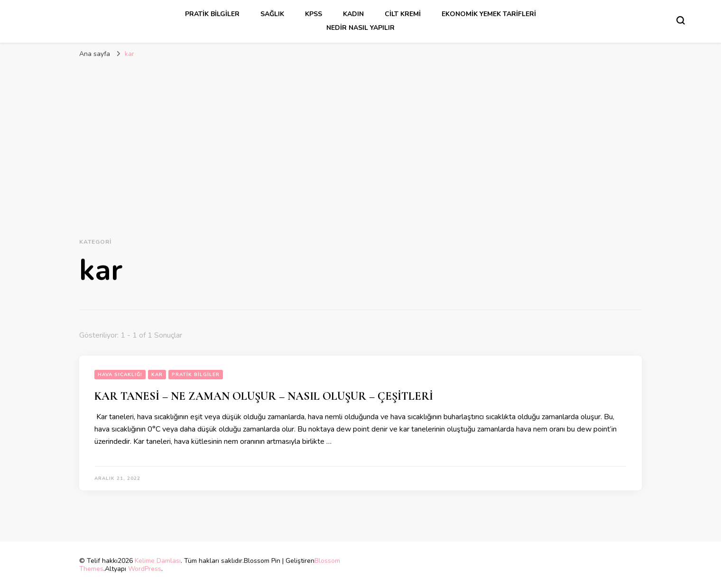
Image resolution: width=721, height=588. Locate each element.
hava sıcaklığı (120, 375)
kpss (314, 14)
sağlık (272, 14)
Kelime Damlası (158, 561)
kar (157, 375)
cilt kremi (403, 14)
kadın (353, 14)
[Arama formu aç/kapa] (681, 20)
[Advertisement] (360, 135)
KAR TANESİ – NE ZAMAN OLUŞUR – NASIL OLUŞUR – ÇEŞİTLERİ (264, 396)
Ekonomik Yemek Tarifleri (489, 14)
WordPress (145, 569)
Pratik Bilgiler (212, 14)
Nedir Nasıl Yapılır (360, 28)
